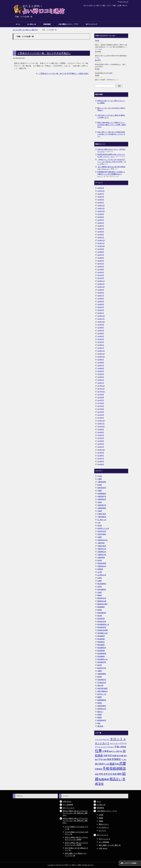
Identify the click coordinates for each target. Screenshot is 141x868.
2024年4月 (101, 229)
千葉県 (100, 511)
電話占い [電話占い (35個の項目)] (116, 779)
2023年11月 (101, 243)
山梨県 (100, 581)
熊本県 (100, 677)
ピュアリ (98, 60)
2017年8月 (101, 397)
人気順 (101, 815)
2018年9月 (101, 360)
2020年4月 (101, 304)
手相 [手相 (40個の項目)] (106, 768)
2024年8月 (101, 217)
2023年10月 (101, 246)
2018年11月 (101, 354)
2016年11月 (101, 424)
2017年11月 (101, 389)
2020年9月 (101, 290)
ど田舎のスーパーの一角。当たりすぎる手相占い (44, 53)
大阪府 (100, 537)
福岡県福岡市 (102, 700)
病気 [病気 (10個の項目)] (115, 774)
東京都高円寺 (102, 662)
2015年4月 (101, 441)
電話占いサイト (104, 824)
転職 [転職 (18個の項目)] (101, 779)
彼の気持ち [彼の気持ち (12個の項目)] (100, 764)
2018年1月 (101, 383)
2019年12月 (101, 316)
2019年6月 (101, 333)
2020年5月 (101, 301)
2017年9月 (101, 394)
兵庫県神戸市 (102, 496)
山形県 (100, 578)
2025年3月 (101, 197)
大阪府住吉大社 (102, 540)
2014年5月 (101, 461)
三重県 (100, 479)
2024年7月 (101, 220)
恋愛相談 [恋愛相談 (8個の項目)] (99, 769)
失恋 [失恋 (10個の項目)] (110, 756)
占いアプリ (102, 831)
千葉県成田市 (102, 517)
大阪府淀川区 (102, 555)
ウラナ (97, 75)
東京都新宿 (101, 636)
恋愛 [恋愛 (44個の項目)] (123, 763)
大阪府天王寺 (102, 549)
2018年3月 (101, 377)
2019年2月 (101, 345)
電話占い (100, 712)
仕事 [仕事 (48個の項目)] (98, 751)
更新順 (101, 821)
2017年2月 (101, 415)
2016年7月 (101, 435)
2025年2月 (101, 200)
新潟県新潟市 (102, 613)
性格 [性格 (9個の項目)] (117, 764)
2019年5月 (101, 336)
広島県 (100, 592)
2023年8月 (101, 252)
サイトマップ (124, 2)
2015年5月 (101, 438)
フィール (98, 51)
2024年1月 (101, 237)
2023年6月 (101, 258)
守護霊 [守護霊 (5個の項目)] (105, 760)
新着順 (101, 818)
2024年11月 (101, 208)
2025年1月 (101, 203)
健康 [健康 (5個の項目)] (110, 751)
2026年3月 (101, 188)
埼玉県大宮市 (102, 531)
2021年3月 (101, 272)
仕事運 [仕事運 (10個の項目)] (105, 751)
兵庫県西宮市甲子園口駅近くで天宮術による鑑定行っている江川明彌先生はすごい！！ (111, 174)
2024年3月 (101, 232)
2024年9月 (101, 214)
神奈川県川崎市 (102, 688)
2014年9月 (101, 453)
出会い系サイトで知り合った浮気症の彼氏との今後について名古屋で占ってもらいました (111, 134)
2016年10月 (101, 426)
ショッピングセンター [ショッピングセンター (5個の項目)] (102, 740)
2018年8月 (101, 362)
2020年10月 (101, 287)
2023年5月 (101, 261)
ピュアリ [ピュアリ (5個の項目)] (104, 747)
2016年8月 (101, 432)
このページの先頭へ (131, 863)
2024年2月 (101, 235)
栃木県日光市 (102, 668)
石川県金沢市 (102, 683)
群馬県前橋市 (102, 706)
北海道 (100, 502)
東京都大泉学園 (102, 630)
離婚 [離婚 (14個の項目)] (107, 779)
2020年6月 (101, 299)
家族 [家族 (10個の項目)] (109, 759)
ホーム (18, 24)
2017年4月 (101, 409)
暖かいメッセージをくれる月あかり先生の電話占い (111, 109)
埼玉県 (100, 526)
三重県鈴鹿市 (102, 482)
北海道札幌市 (102, 508)
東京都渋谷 (101, 642)
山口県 (100, 572)
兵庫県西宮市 (102, 499)
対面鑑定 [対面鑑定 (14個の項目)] (116, 759)
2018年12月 (101, 351)
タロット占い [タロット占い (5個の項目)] (114, 744)
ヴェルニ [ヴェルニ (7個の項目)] (111, 747)
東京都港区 (101, 645)
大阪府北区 (101, 543)
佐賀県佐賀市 (102, 488)
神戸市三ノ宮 (102, 694)
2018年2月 (101, 380)
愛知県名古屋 (102, 601)
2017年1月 (101, 418)
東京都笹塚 (101, 651)
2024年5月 (101, 226)
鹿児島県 (100, 726)
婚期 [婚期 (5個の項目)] (125, 756)
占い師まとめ (32, 24)
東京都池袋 (101, 639)
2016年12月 (101, 421)
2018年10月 (101, 357)
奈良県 (100, 560)
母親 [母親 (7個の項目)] (97, 774)
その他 (100, 476)
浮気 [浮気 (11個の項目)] (101, 774)
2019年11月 (101, 319)
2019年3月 (101, 342)
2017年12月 (101, 386)
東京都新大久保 (102, 633)
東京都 (100, 616)
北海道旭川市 (102, 505)
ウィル (97, 69)
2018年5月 (101, 371)
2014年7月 (101, 458)
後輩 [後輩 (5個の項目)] (108, 764)
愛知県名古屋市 (102, 604)
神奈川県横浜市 (102, 691)
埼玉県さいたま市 (103, 528)
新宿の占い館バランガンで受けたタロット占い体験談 (111, 102)
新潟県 (100, 610)
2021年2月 (101, 275)
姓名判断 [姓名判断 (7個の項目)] (120, 756)
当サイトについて (92, 24)
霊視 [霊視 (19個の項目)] (101, 784)
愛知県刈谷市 (102, 598)
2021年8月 (101, 269)
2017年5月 (101, 406)
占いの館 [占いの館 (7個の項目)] (116, 751)
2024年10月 (101, 211)
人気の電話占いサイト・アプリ (68, 24)
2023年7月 (101, 255)
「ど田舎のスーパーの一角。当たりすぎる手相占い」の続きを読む (63, 74)
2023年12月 (101, 240)
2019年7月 (101, 330)
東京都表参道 (102, 653)
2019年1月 (101, 348)
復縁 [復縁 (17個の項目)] (112, 764)
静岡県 (100, 717)
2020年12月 (101, 281)
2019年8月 (101, 328)
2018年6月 (101, 368)
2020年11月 (101, 284)
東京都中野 (101, 619)
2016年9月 (101, 429)
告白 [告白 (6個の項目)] (121, 751)
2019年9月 (101, 325)
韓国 (99, 723)
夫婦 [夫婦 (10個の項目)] (105, 756)
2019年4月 (101, 339)
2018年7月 (101, 365)
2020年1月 (101, 313)
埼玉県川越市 (102, 534)
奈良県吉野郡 (102, 563)
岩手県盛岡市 (102, 589)
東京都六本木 (102, 621)
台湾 (99, 523)
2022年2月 (101, 267)
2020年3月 (101, 307)
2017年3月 (101, 412)
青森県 (100, 715)
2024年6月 (101, 223)
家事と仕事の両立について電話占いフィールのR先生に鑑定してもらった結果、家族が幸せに (112, 125)
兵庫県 (100, 491)
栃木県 (100, 665)
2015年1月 (101, 447)
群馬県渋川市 (102, 709)
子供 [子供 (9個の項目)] (100, 759)
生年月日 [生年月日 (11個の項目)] (108, 774)
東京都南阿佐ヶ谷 (103, 624)
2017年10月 (101, 392)
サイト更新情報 (68, 805)
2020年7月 (101, 296)
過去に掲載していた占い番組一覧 (110, 845)
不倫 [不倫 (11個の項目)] (117, 747)
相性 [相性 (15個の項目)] (119, 774)
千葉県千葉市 (102, 514)
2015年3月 (101, 444)
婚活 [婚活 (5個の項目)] (96, 760)
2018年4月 (101, 374)
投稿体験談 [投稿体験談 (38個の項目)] (118, 768)
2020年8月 (101, 293)
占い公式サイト (104, 827)
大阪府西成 (101, 557)
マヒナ (97, 40)
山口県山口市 (102, 575)
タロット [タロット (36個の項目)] (116, 739)
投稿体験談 (47, 24)
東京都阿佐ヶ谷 (102, 659)
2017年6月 (101, 403)
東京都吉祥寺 (102, 627)
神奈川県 (100, 685)
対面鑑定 (100, 569)
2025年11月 (101, 191)
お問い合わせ (67, 801)
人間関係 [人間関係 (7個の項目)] (123, 747)
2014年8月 (101, 456)
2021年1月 (101, 278)
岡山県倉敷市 (102, 584)
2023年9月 (101, 249)
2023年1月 (101, 264)
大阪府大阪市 (102, 546)
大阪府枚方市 (102, 552)
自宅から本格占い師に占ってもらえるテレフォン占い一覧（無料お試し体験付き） (75, 813)
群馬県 (100, 703)
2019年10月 (101, 322)
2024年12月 (101, 205)
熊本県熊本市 (102, 680)
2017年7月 (101, 400)
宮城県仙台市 (102, 566)
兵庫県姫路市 (102, 494)
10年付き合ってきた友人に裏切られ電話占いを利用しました (111, 116)
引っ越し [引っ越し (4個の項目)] (124, 760)
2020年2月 (101, 310)
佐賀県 (100, 485)
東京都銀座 (101, 656)
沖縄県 (100, 671)
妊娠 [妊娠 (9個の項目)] (114, 756)
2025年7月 (101, 194)
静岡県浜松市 (102, 720)
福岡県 (100, 697)
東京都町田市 (102, 648)
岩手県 (100, 587)
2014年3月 (101, 464)
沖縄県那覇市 (102, 674)
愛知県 (100, 595)
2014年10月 (101, 450)
